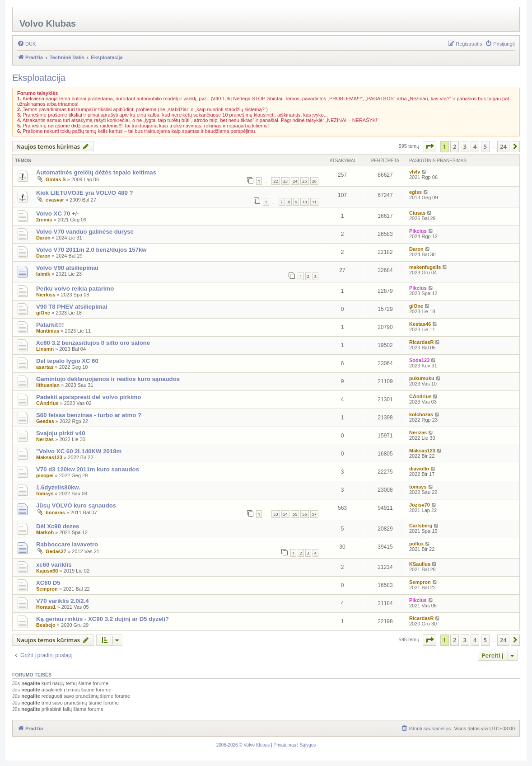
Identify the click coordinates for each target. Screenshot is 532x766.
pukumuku (422, 378)
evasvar (55, 200)
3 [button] (465, 146)
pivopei (45, 475)
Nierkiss (46, 295)
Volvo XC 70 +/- (58, 214)
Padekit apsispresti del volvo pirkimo (89, 397)
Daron (43, 238)
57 (314, 514)
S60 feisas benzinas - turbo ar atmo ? (89, 415)
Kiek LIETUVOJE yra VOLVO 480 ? (85, 193)
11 (314, 202)
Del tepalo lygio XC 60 (67, 361)
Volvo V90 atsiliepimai (67, 268)
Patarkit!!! (50, 325)
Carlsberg (421, 526)
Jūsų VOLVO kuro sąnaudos (76, 505)
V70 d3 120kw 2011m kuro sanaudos (88, 469)
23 (285, 181)
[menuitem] (26, 44)
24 (295, 181)
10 (304, 202)
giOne (43, 313)
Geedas (45, 421)
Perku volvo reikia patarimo (75, 289)
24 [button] (503, 146)
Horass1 (46, 607)
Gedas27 (56, 551)
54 (285, 514)
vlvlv (415, 172)
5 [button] (485, 146)
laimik (43, 274)
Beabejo (46, 625)
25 (304, 181)
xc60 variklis (54, 565)
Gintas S (56, 179)
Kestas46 (420, 324)
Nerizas (45, 439)
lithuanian (48, 385)
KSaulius (420, 564)
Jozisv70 (420, 505)
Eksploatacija (39, 78)
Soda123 (419, 360)
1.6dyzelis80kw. (58, 487)
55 (295, 514)
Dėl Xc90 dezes (58, 526)
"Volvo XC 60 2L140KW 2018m (79, 451)
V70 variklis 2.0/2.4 (63, 601)
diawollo (419, 469)
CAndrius (47, 403)
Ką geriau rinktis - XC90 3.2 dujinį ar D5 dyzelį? (103, 619)
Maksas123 (49, 457)
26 (314, 181)
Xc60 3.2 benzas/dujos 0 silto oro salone (93, 343)
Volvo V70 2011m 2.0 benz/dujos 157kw (91, 250)
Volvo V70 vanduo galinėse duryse (85, 232)
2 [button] (455, 146)
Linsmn (45, 349)
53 (275, 514)
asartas (45, 367)
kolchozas (421, 414)
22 (275, 181)
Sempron (47, 589)
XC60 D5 (48, 583)
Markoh (45, 532)
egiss (415, 192)
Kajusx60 (47, 571)
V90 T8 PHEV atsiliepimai (72, 307)
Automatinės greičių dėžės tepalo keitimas (96, 172)
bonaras (55, 512)
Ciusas (417, 213)
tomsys (45, 493)
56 (304, 514)
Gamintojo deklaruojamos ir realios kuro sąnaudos (108, 379)
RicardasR (421, 342)
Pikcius (418, 231)
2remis (44, 220)
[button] (429, 146)
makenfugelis (425, 267)
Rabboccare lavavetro (67, 544)
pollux (416, 544)
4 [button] (475, 146)
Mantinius (48, 331)
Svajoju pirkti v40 (61, 433)
